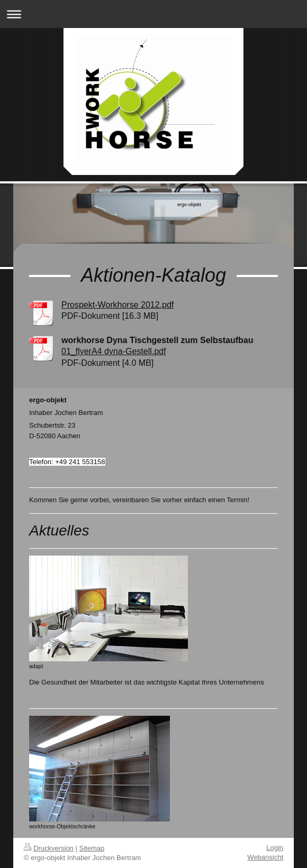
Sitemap (92, 848)
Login (275, 848)
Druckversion (49, 848)
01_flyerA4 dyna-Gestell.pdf (114, 351)
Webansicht (265, 857)
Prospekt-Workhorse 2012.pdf (118, 305)
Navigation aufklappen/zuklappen (153, 14)
